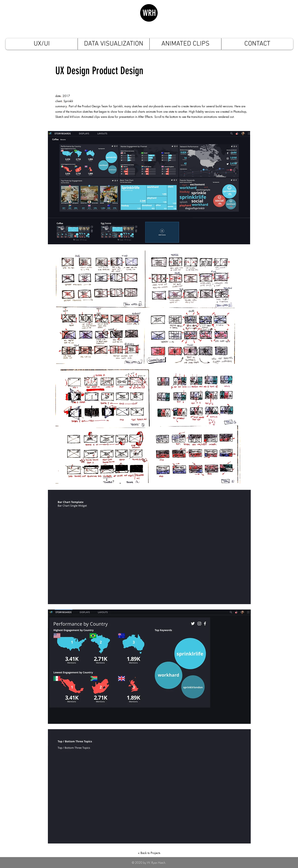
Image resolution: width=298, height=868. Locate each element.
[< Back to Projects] (149, 853)
